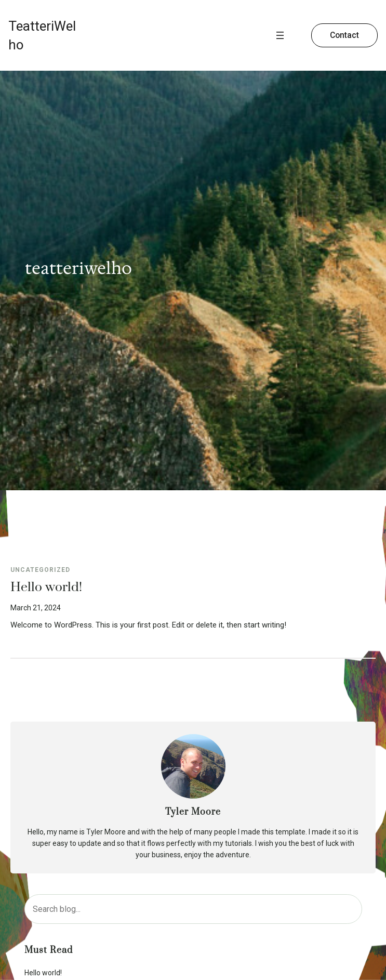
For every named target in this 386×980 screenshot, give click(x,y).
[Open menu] (280, 35)
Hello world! (46, 587)
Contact (344, 35)
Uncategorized (40, 570)
